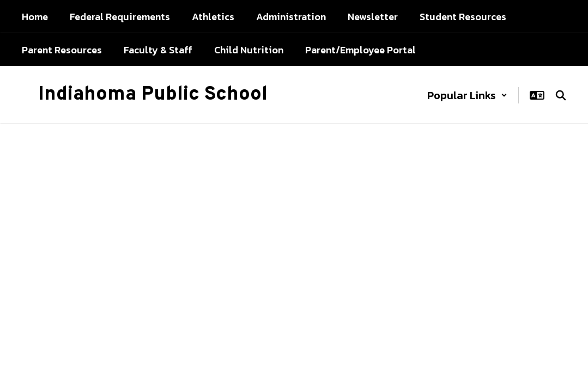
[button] (467, 95)
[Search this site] (561, 95)
